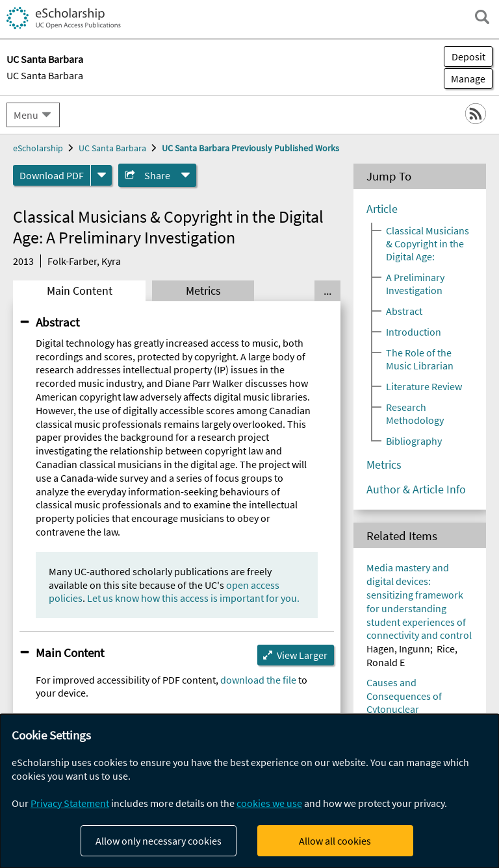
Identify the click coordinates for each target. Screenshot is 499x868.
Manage (465, 79)
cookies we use (269, 803)
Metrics (203, 291)
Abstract (58, 322)
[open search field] (482, 17)
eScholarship (38, 148)
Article (382, 209)
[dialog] (249, 791)
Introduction (414, 332)
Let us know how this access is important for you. (193, 598)
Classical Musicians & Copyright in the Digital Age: (428, 243)
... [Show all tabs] (327, 291)
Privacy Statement (70, 803)
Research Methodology (415, 414)
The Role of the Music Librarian (420, 359)
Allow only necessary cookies (159, 841)
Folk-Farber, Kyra (84, 261)
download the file (258, 680)
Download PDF (52, 175)
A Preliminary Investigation (415, 284)
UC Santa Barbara (45, 75)
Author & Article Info (416, 490)
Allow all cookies (335, 841)
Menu (26, 115)
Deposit (468, 56)
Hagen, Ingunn (398, 649)
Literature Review (424, 386)
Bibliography (414, 441)
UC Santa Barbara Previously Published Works (250, 148)
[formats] (101, 175)
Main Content (80, 291)
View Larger (302, 655)
